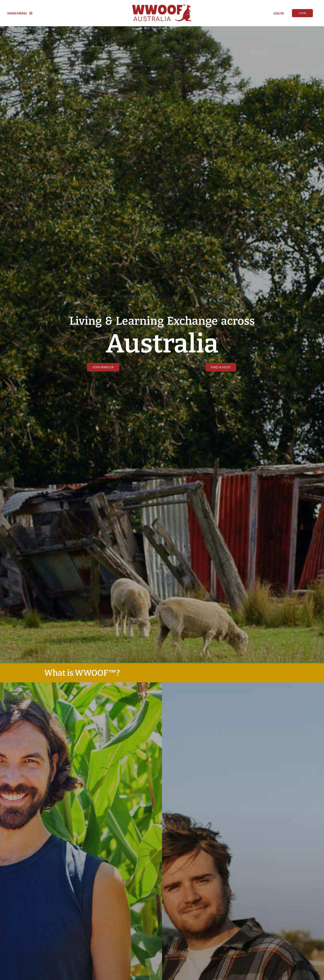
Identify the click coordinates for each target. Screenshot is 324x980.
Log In (279, 13)
